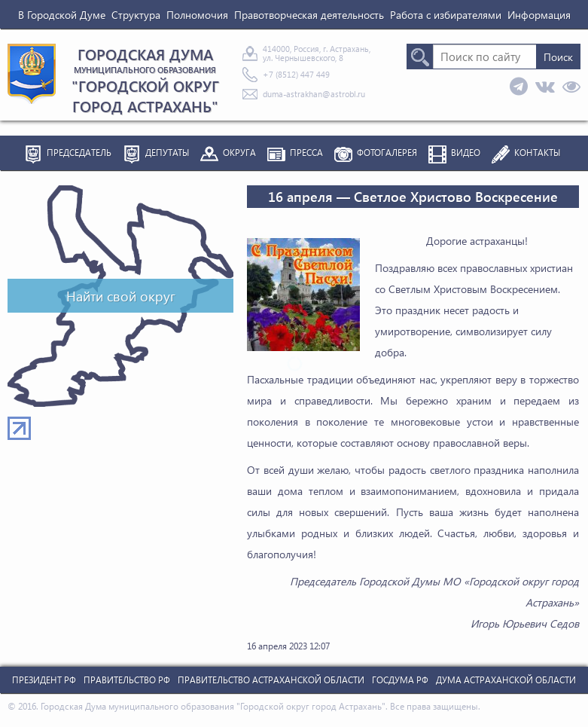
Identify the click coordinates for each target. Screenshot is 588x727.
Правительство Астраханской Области (271, 680)
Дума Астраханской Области (506, 680)
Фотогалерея (387, 153)
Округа (239, 153)
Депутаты (167, 153)
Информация (539, 15)
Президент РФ (44, 680)
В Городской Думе (62, 15)
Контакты (537, 153)
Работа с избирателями (446, 15)
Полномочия (197, 15)
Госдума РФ (400, 680)
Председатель (79, 153)
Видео (466, 153)
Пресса (306, 153)
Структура (136, 15)
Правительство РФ (127, 680)
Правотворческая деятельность (309, 15)
